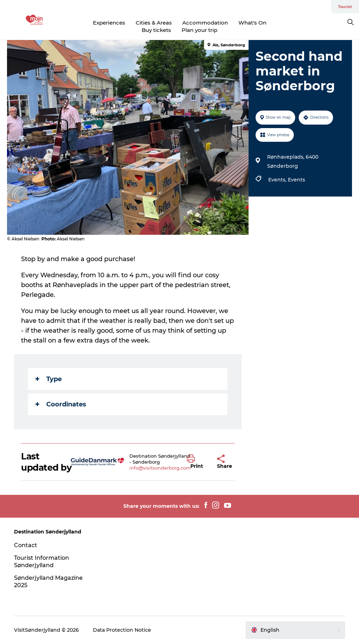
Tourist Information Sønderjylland (42, 562)
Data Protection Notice (122, 630)
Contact (26, 545)
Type (49, 379)
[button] (197, 462)
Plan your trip (199, 30)
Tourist (345, 7)
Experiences (109, 23)
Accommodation (205, 23)
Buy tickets (156, 30)
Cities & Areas (154, 23)
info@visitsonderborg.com (160, 468)
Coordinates (61, 404)
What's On (252, 23)
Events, (278, 180)
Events (296, 180)
